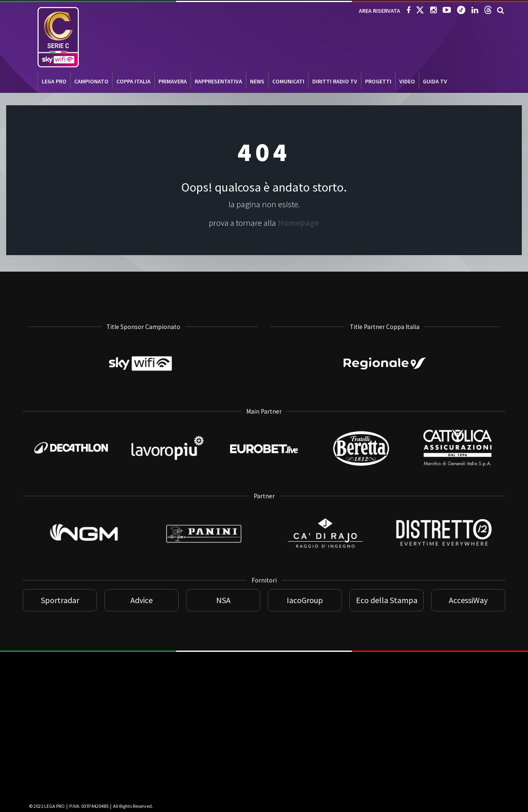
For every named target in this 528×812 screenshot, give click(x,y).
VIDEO (407, 81)
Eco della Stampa (387, 600)
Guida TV (435, 81)
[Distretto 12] (445, 550)
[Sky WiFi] (144, 392)
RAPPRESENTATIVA (218, 81)
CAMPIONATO (91, 81)
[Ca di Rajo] (324, 561)
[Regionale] (385, 374)
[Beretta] (361, 471)
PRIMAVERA (173, 81)
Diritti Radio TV (335, 81)
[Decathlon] (71, 458)
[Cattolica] (457, 472)
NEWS (257, 81)
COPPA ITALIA (133, 81)
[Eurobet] (264, 459)
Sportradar (60, 600)
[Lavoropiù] (167, 466)
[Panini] (204, 561)
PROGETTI (378, 81)
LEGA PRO (54, 81)
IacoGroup (305, 600)
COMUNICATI (288, 81)
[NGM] (83, 561)
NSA (223, 600)
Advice (141, 600)
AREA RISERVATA (379, 11)
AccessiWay (468, 600)
